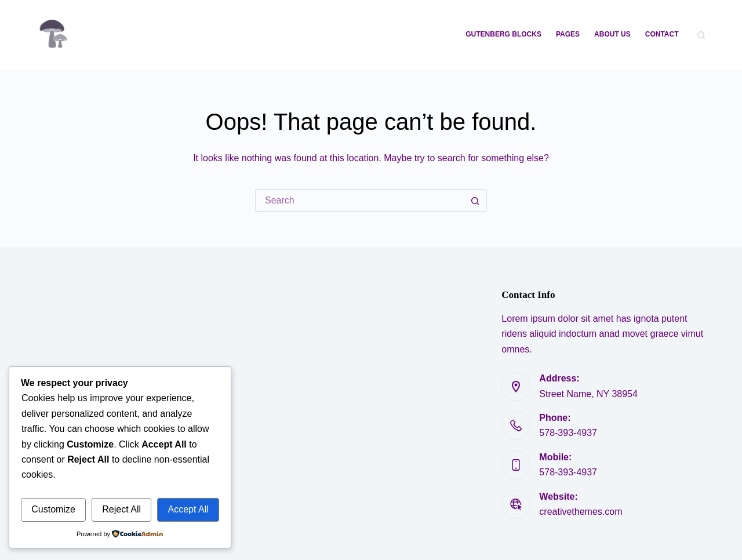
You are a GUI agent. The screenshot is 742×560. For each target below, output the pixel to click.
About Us (612, 34)
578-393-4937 (568, 433)
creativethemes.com (581, 512)
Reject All (121, 509)
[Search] (701, 35)
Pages (568, 34)
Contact (662, 34)
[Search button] (475, 201)
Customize (53, 509)
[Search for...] (359, 201)
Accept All (188, 509)
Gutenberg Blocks (503, 34)
